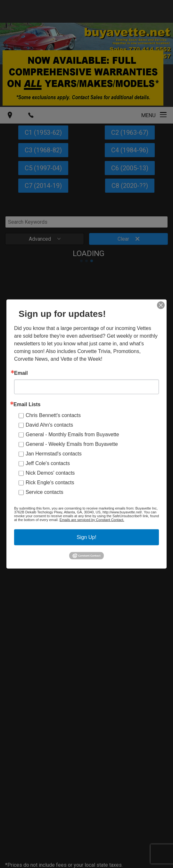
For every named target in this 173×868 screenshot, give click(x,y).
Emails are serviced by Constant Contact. (92, 520)
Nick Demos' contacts (50, 473)
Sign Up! (86, 537)
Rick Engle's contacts (50, 482)
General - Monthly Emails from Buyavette (72, 434)
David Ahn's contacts (49, 425)
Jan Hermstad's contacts (54, 454)
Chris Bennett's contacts (53, 415)
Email (21, 373)
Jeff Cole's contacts (48, 463)
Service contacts (44, 492)
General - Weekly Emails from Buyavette (72, 444)
